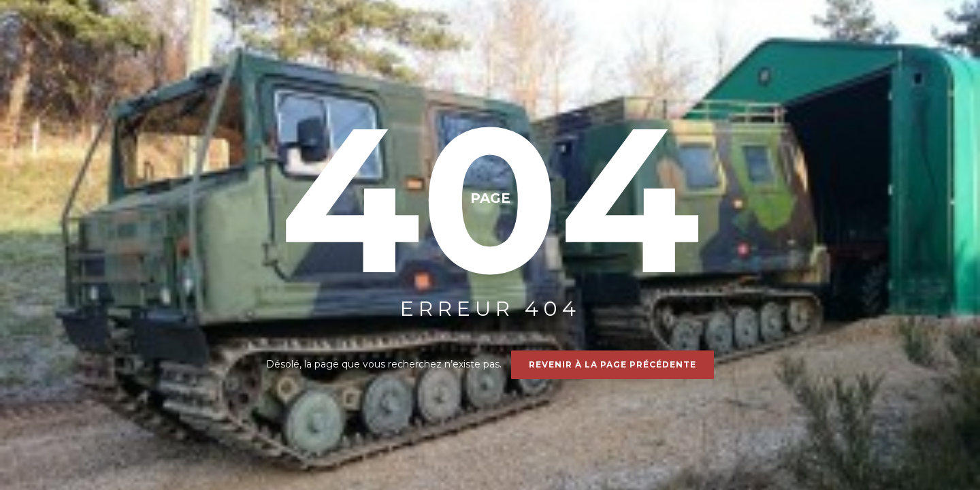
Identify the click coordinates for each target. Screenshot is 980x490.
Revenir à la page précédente (612, 364)
